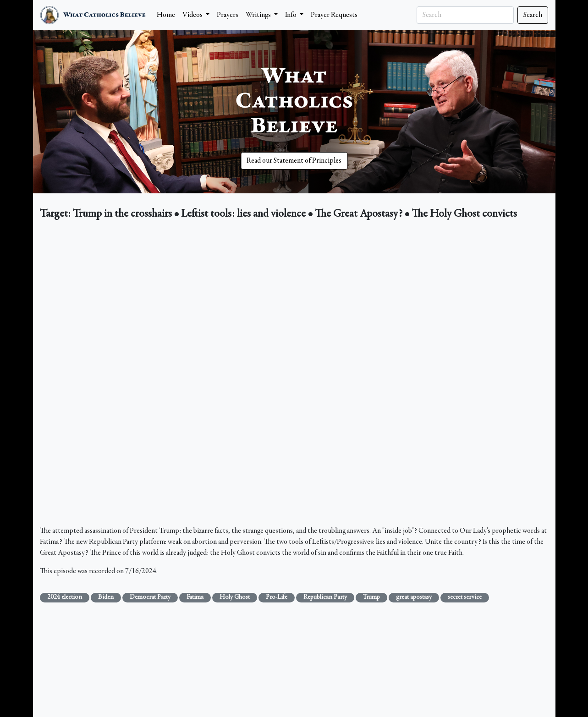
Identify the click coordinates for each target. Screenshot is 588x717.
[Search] (465, 15)
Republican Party (325, 597)
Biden (106, 597)
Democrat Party (150, 597)
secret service (465, 597)
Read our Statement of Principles (294, 161)
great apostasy (414, 597)
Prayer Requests (334, 15)
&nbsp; (294, 375)
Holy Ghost (235, 597)
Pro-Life (277, 597)
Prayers (228, 15)
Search (533, 15)
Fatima (195, 597)
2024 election (65, 597)
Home (166, 15)
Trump (371, 597)
